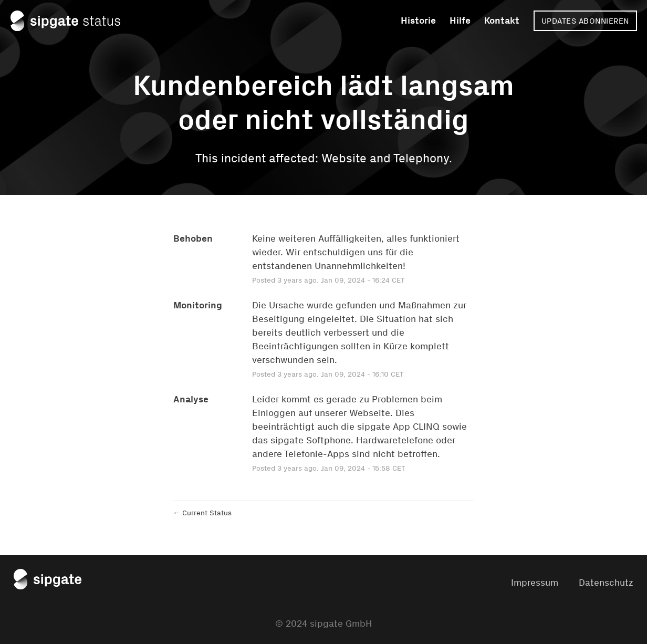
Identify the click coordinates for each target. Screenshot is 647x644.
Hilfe (460, 20)
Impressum (535, 583)
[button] (585, 21)
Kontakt (502, 20)
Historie (418, 20)
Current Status (202, 513)
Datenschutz (606, 583)
